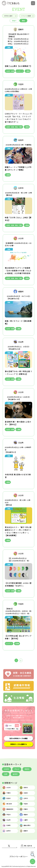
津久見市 (7, 804)
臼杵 (6, 774)
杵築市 (24, 809)
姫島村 (24, 815)
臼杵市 (24, 798)
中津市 (7, 793)
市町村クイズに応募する (18, 744)
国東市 (24, 831)
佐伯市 (7, 798)
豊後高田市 (8, 809)
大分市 (7, 769)
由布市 (15, 774)
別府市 (27, 769)
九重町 (24, 820)
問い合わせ (27, 846)
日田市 (24, 793)
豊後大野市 (25, 825)
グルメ (17, 769)
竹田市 (24, 804)
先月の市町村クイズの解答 (18, 738)
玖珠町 (7, 825)
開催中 (14, 21)
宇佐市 (7, 815)
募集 (23, 21)
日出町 (7, 820)
